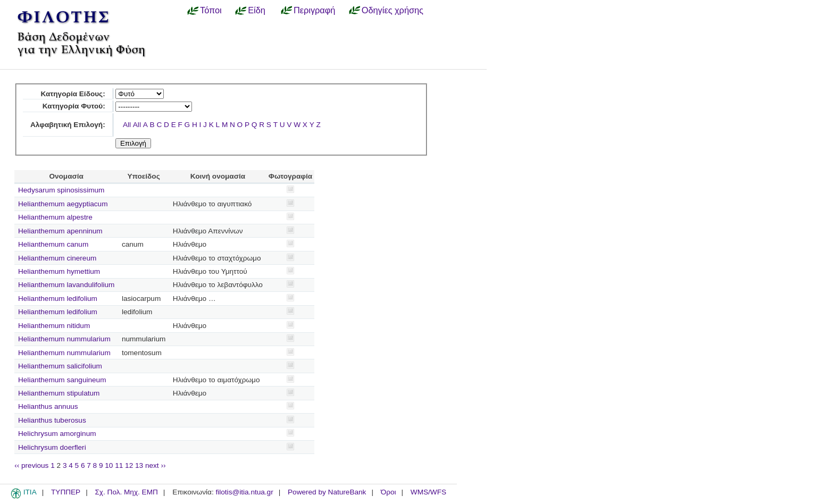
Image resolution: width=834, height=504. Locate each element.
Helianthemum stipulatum (59, 393)
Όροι (389, 492)
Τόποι (211, 10)
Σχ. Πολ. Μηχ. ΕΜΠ (126, 492)
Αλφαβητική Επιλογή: (68, 125)
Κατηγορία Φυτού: (74, 106)
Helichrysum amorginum (57, 434)
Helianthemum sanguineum (62, 380)
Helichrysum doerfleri (52, 447)
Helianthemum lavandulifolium (66, 285)
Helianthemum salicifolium (60, 366)
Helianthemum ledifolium (58, 299)
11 (119, 465)
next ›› (156, 465)
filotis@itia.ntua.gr (244, 492)
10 (109, 465)
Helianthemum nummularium (64, 339)
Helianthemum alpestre (55, 217)
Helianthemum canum (53, 244)
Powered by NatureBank (327, 492)
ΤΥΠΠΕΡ (66, 492)
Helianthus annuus (48, 406)
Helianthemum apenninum (60, 231)
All (127, 125)
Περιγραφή (314, 10)
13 (139, 465)
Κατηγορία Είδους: (73, 94)
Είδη (257, 10)
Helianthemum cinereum (57, 258)
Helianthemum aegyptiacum (63, 204)
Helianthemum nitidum (54, 326)
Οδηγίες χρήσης (393, 10)
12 (129, 465)
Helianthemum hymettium (59, 271)
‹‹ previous (31, 465)
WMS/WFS (428, 492)
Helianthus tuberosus (52, 420)
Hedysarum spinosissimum (61, 190)
